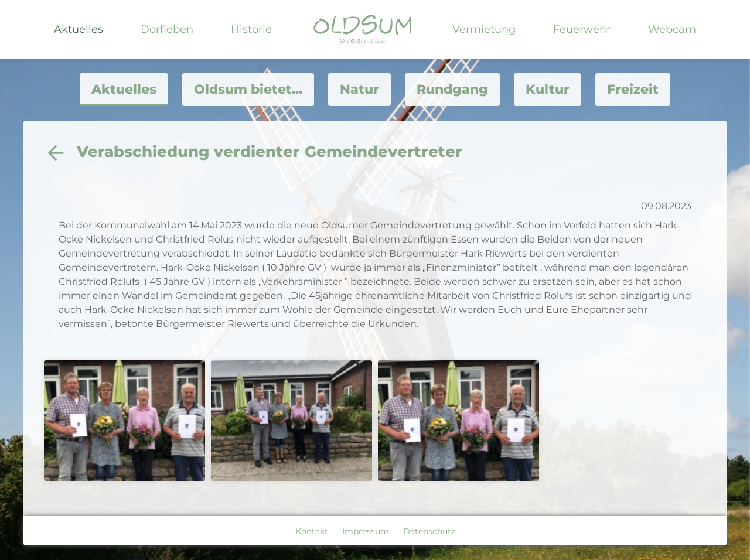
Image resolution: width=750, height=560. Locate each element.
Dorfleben (167, 29)
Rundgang (452, 89)
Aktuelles (79, 29)
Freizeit (633, 89)
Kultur (548, 89)
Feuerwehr (582, 29)
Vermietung (484, 29)
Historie (251, 29)
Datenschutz (429, 531)
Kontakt (312, 531)
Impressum (366, 531)
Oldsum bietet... (248, 89)
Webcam (672, 29)
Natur (359, 89)
